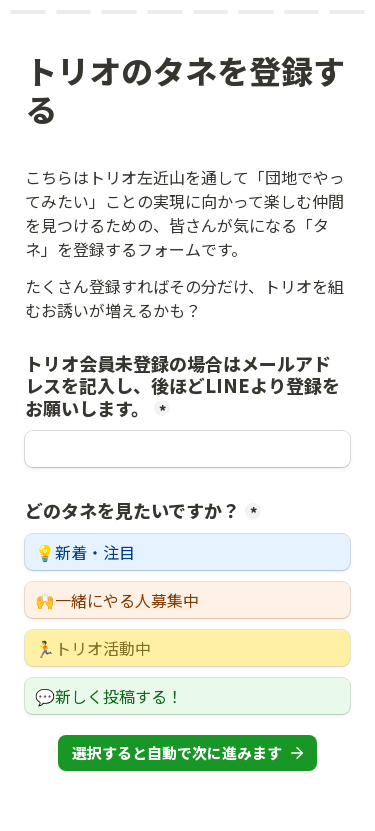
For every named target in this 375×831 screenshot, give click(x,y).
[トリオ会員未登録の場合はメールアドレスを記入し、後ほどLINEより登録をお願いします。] (187, 449)
